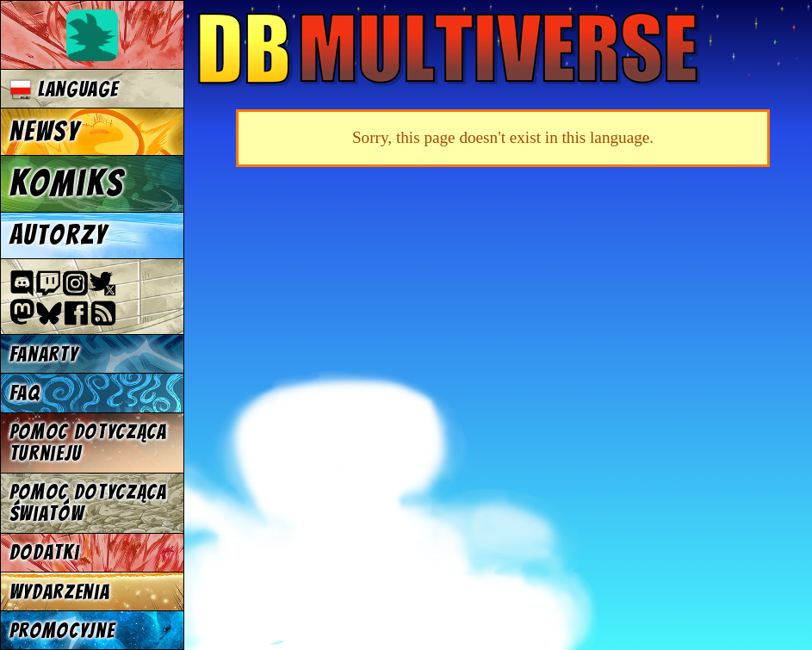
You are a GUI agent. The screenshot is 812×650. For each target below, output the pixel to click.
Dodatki (45, 552)
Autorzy (59, 235)
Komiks (67, 183)
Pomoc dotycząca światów (88, 503)
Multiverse (449, 49)
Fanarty (44, 354)
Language (64, 89)
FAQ (25, 393)
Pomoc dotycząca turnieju (88, 443)
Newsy (45, 132)
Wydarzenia (60, 592)
